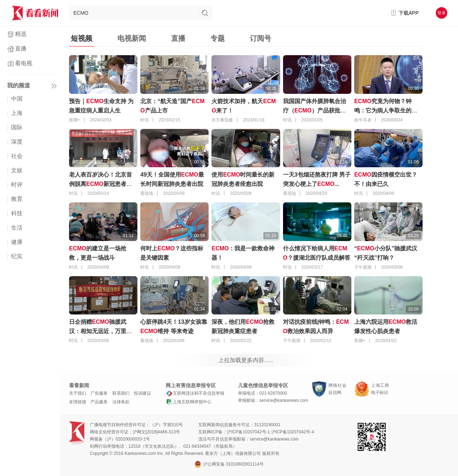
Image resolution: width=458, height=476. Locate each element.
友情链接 (78, 402)
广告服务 (99, 393)
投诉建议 (142, 393)
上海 (17, 113)
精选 (21, 34)
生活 (17, 228)
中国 (17, 99)
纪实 (17, 256)
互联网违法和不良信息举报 (195, 393)
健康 (17, 242)
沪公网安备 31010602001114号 (229, 464)
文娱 (17, 170)
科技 (17, 213)
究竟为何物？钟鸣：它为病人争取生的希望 (386, 110)
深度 (17, 142)
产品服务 (99, 402)
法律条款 (121, 402)
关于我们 (78, 393)
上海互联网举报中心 (189, 402)
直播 (21, 49)
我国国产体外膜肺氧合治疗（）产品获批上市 (315, 110)
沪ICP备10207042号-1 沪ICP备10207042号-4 (270, 432)
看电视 (24, 63)
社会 (17, 156)
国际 (17, 127)
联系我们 (121, 393)
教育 (17, 199)
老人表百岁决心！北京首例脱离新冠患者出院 (101, 184)
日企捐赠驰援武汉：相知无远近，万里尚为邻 (101, 331)
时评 (17, 185)
